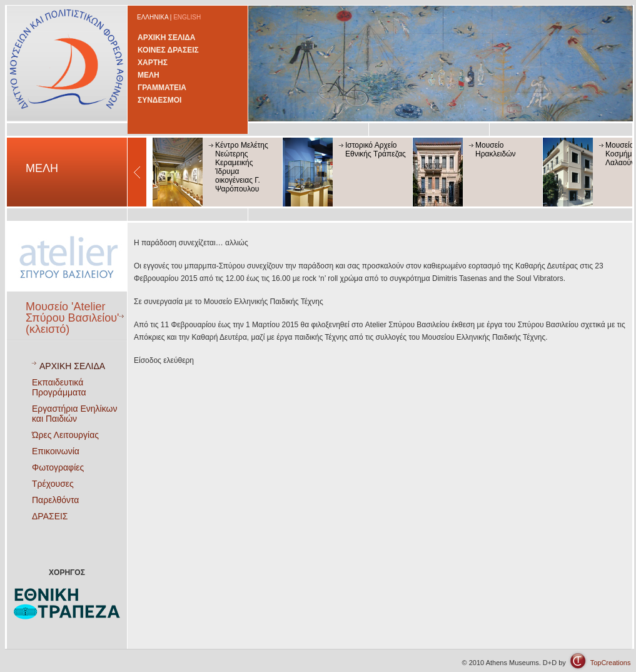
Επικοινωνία (56, 451)
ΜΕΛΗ (149, 75)
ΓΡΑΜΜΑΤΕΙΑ (162, 88)
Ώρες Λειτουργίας (65, 435)
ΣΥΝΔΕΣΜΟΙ (159, 100)
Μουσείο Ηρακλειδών (496, 150)
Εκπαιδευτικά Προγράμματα (59, 387)
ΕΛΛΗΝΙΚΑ (153, 17)
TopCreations (611, 663)
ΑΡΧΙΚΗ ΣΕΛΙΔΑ (167, 38)
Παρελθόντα (55, 500)
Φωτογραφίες (58, 467)
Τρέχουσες (53, 484)
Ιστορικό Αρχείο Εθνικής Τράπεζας (376, 150)
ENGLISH (187, 17)
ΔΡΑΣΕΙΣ (50, 516)
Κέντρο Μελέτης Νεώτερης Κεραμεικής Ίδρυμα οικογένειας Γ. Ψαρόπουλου (242, 167)
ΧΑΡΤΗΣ (153, 63)
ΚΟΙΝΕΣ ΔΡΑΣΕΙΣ (168, 50)
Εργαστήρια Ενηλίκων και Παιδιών (74, 414)
